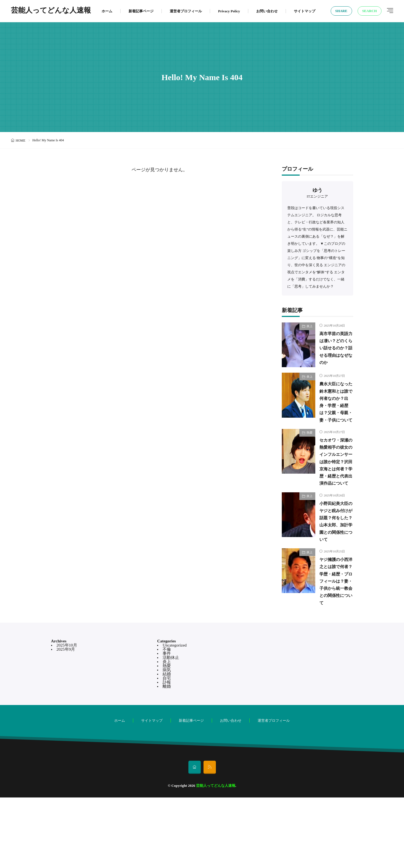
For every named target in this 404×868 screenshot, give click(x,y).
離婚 (167, 757)
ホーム (107, 11)
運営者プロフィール (186, 11)
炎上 (310, 326)
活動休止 (171, 728)
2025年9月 (66, 720)
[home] (195, 838)
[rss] (210, 838)
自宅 (167, 749)
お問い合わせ (267, 11)
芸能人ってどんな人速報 (51, 11)
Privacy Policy (229, 11)
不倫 (167, 720)
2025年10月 (67, 716)
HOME (20, 141)
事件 (167, 724)
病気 (167, 740)
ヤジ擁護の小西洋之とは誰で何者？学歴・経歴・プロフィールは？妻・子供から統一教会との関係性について (334, 644)
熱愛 (310, 453)
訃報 (167, 753)
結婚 (167, 745)
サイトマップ (305, 11)
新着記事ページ (141, 11)
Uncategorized (175, 716)
